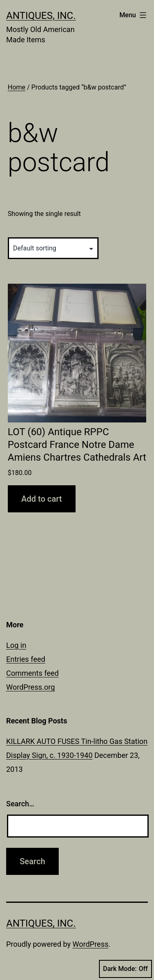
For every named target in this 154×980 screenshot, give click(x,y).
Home (17, 87)
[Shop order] (53, 248)
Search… (20, 804)
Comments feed (32, 673)
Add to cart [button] (42, 499)
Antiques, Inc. (41, 16)
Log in (16, 645)
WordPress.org (31, 687)
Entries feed (26, 659)
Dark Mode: (125, 969)
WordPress (91, 944)
